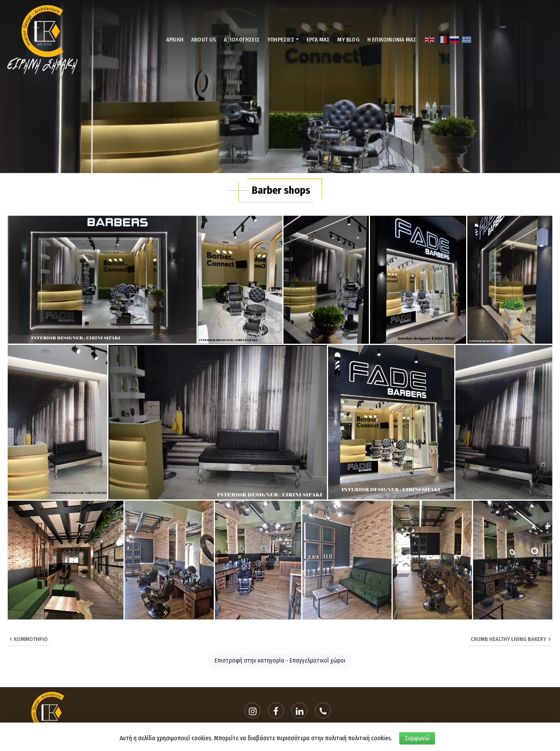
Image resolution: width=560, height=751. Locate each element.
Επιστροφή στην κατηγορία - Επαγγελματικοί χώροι (280, 660)
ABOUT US (204, 40)
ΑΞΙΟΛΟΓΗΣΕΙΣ (242, 40)
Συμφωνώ (417, 738)
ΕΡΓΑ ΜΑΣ (318, 40)
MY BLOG (348, 40)
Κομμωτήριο (29, 639)
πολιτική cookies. (370, 738)
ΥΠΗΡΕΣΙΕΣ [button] (281, 40)
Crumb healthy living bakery (511, 639)
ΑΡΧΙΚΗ (175, 40)
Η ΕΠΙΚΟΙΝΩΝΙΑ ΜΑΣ (392, 40)
